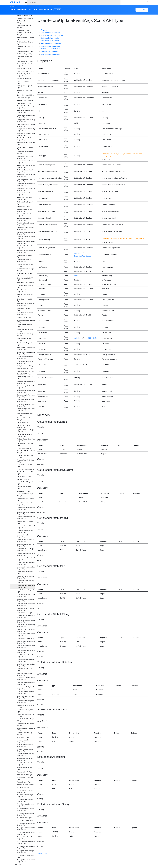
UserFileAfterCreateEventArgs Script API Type (26, 617)
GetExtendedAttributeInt (50, 41)
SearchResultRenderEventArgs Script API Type (26, 305)
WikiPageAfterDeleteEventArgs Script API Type (26, 829)
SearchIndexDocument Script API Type (24, 291)
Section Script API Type (24, 317)
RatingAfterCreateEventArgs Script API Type (26, 107)
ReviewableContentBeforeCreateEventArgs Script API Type (26, 189)
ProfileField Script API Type (25, 71)
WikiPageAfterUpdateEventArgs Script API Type (26, 833)
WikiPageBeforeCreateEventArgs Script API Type (26, 838)
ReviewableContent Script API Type (25, 153)
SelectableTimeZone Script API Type (25, 335)
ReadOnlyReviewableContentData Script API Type (26, 139)
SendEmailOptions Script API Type (25, 339)
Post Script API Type (23, 30)
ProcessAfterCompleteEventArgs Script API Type (26, 65)
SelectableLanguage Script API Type (25, 330)
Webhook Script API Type (25, 775)
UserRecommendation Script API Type (26, 725)
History (47, 844)
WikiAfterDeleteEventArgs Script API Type (25, 796)
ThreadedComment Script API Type (25, 456)
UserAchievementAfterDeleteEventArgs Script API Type (26, 509)
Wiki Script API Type (23, 788)
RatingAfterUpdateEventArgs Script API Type (26, 116)
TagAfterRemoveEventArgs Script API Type (25, 431)
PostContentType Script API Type (25, 43)
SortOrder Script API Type (25, 369)
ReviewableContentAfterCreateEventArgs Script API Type (26, 166)
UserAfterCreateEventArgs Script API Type (25, 531)
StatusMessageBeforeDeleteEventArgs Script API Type (26, 401)
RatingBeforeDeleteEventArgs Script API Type (26, 125)
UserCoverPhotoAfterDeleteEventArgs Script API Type (26, 595)
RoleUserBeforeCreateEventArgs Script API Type (26, 247)
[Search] (74, 2)
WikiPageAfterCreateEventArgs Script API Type (26, 824)
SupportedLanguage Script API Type (25, 414)
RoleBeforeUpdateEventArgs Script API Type (26, 233)
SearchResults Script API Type (25, 309)
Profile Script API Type (24, 69)
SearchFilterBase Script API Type (25, 286)
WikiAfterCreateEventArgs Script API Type (25, 791)
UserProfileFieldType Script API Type (25, 720)
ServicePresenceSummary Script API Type (25, 358)
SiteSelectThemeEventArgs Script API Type (25, 362)
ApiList (77, 252)
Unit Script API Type (23, 479)
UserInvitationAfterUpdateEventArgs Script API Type (26, 688)
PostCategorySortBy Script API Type (25, 34)
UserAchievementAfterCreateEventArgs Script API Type (26, 504)
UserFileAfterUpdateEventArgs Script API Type (26, 626)
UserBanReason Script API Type (25, 573)
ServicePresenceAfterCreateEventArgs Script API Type (26, 348)
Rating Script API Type (24, 103)
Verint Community (14, 7)
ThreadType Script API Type (26, 469)
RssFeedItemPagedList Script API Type (24, 261)
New (143, 10)
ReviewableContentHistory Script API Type (25, 198)
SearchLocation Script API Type (25, 295)
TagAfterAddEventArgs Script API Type (24, 426)
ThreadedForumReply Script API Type (26, 461)
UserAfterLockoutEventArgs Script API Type (25, 545)
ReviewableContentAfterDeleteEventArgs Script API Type (26, 171)
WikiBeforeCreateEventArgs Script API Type (26, 805)
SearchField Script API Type (26, 283)
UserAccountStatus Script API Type (25, 495)
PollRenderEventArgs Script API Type (25, 22)
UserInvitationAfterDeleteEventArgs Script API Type (26, 683)
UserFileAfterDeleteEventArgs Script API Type (26, 621)
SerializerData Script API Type (24, 344)
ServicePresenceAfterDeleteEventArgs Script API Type (26, 353)
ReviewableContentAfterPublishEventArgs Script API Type (26, 180)
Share (40, 844)
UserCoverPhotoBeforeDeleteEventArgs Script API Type (26, 605)
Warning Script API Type (24, 772)
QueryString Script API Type (26, 95)
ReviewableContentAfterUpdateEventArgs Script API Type (26, 185)
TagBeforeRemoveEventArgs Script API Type (26, 440)
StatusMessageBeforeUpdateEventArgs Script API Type (26, 405)
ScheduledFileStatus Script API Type (25, 270)
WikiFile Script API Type (24, 818)
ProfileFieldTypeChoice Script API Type (24, 75)
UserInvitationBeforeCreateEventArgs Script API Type (26, 692)
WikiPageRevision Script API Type (26, 856)
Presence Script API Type (25, 61)
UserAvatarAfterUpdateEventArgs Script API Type (26, 559)
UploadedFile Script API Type (24, 487)
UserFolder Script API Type (25, 638)
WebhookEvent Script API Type (25, 778)
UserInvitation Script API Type (24, 670)
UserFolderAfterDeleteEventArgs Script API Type (26, 647)
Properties (45, 30)
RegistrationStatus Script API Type (26, 144)
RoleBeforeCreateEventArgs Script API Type (26, 224)
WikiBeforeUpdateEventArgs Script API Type (26, 814)
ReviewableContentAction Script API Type (25, 157)
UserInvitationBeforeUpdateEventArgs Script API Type (26, 702)
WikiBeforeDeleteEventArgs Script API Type (25, 810)
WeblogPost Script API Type (26, 785)
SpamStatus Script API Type (26, 371)
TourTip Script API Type (24, 476)
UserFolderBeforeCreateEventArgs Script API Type (26, 656)
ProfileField (91, 335)
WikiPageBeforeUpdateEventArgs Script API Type (26, 847)
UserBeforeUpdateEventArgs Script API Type (26, 586)
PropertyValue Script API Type (24, 87)
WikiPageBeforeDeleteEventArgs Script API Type (26, 842)
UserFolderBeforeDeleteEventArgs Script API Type (26, 660)
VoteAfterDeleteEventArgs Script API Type (25, 746)
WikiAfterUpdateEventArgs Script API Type (25, 800)
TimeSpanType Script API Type (25, 473)
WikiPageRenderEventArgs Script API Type (25, 852)
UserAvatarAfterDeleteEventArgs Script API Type (26, 554)
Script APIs (17, 864)
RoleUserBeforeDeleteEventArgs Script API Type (26, 251)
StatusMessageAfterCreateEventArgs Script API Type (26, 382)
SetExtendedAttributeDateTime (52, 46)
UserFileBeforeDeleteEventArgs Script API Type (26, 630)
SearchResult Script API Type (24, 300)
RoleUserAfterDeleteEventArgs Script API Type (26, 242)
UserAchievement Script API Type (26, 499)
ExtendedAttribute (82, 255)
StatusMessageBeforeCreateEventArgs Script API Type (26, 396)
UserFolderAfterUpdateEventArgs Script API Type (26, 651)
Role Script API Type (23, 207)
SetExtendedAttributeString (51, 54)
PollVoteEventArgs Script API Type (25, 27)
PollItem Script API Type (24, 16)
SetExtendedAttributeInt (50, 52)
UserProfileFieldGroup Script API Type (26, 715)
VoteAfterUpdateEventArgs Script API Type (25, 750)
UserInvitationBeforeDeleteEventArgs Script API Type (26, 697)
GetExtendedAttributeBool (50, 33)
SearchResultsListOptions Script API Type (25, 314)
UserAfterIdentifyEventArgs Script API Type (25, 541)
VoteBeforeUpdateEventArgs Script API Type (26, 764)
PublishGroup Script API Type (24, 91)
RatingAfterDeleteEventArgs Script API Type (26, 111)
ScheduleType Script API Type (25, 274)
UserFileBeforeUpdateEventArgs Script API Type (26, 635)
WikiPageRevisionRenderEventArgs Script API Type (26, 861)
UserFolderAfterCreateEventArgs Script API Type (26, 642)
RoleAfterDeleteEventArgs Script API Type (25, 215)
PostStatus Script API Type (25, 51)
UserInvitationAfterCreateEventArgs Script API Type (26, 679)
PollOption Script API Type (25, 18)
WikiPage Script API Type (25, 820)
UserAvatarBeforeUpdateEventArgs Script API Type (26, 568)
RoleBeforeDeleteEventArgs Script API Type (26, 229)
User (147, 2)
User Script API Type (23, 491)
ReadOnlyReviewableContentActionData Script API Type (26, 134)
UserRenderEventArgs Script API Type (26, 729)
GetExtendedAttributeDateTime (52, 35)
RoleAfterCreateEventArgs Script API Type (25, 210)
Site (26, 2)
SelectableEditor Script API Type (25, 326)
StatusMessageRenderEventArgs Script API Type (26, 410)
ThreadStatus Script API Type (24, 466)
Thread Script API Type (24, 448)
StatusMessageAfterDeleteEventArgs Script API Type (26, 387)
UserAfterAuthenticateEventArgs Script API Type (26, 527)
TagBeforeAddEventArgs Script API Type (24, 435)
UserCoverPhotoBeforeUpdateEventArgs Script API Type (26, 609)
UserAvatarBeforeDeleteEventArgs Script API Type (26, 563)
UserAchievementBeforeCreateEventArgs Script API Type (26, 513)
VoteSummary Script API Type (24, 768)
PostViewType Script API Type (24, 58)
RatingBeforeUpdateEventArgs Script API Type (26, 130)
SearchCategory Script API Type (25, 279)
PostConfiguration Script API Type (26, 38)
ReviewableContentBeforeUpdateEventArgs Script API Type (26, 194)
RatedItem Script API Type (25, 100)
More (58, 10)
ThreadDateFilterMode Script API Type (26, 452)
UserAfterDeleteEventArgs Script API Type (25, 536)
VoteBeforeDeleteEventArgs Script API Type (26, 759)
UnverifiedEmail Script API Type (25, 483)
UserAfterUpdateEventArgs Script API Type (25, 550)
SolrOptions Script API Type (25, 366)
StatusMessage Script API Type (25, 378)
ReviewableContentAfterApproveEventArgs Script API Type (26, 162)
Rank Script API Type (23, 98)
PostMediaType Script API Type (25, 48)
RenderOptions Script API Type (25, 148)
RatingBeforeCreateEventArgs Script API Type (26, 121)
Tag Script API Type (23, 423)
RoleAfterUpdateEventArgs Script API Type (25, 219)
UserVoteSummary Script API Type (25, 734)
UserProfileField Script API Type (25, 711)
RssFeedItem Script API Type (24, 256)
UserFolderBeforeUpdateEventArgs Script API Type (26, 665)
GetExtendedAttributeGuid (51, 38)
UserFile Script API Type (24, 613)
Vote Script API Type (23, 737)
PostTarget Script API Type (25, 54)
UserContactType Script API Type (25, 591)
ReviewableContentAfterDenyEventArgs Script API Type (26, 176)
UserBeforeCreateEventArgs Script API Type (26, 577)
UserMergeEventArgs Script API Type (25, 706)
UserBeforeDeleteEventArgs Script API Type (26, 582)
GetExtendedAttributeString (51, 43)
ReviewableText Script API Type (25, 203)
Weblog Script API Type (24, 782)
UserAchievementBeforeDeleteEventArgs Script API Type (26, 518)
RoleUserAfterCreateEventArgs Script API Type (26, 238)
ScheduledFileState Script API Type (25, 265)
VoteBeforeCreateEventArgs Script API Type (26, 755)
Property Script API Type (24, 79)
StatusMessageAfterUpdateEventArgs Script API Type (26, 391)
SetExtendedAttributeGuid (50, 49)
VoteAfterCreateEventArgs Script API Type (25, 741)
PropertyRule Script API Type (24, 82)
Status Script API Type (24, 374)
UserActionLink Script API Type (25, 522)
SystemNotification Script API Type (25, 419)
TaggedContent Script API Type (25, 445)
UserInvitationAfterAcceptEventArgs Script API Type (26, 674)
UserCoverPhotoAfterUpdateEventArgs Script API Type (26, 600)
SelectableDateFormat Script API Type (26, 321)
